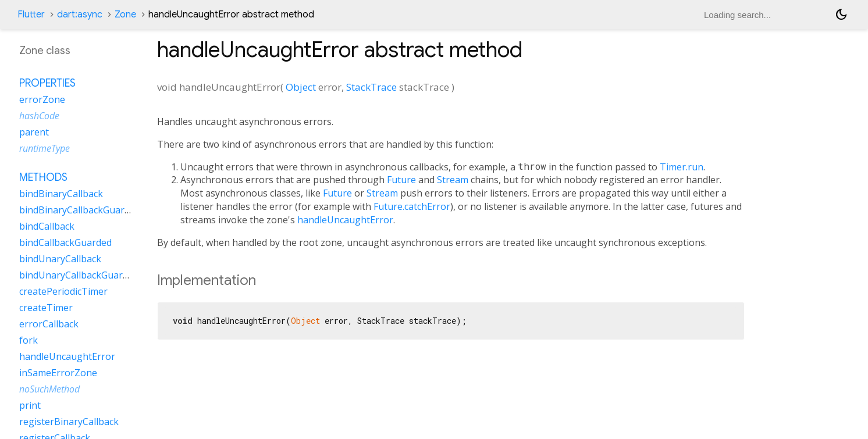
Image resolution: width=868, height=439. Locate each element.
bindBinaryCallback (61, 194)
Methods (43, 177)
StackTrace (371, 87)
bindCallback (47, 226)
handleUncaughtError (345, 220)
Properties (47, 83)
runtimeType (45, 148)
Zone (125, 15)
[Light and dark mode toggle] (841, 15)
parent (34, 132)
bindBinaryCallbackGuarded (80, 210)
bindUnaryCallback (60, 259)
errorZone (42, 99)
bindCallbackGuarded (65, 242)
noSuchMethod (49, 389)
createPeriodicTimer (63, 291)
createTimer (46, 308)
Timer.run (682, 167)
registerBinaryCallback (69, 422)
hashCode (39, 116)
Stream (453, 180)
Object (301, 87)
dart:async (80, 15)
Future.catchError (412, 206)
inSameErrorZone (58, 373)
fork (29, 340)
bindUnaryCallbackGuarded (79, 275)
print (30, 405)
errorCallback (49, 324)
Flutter (31, 15)
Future (401, 180)
